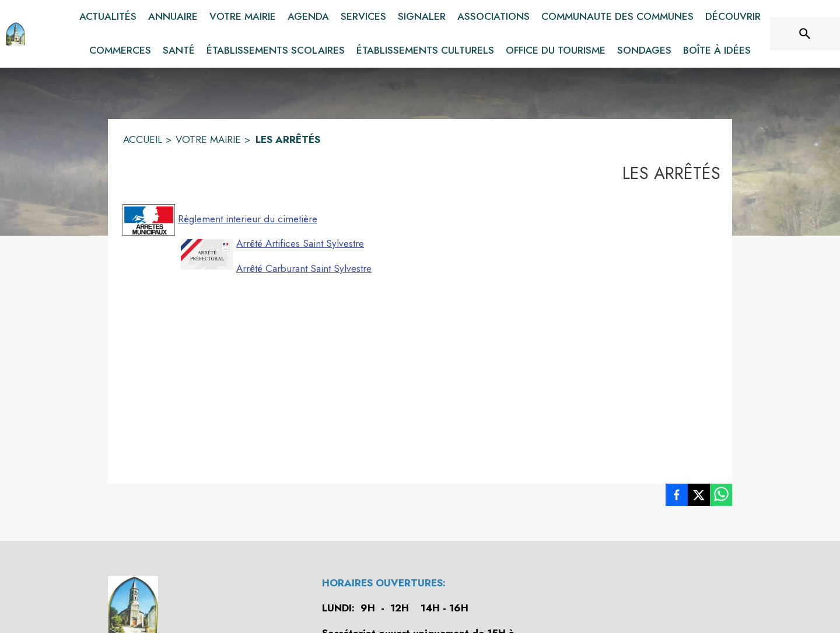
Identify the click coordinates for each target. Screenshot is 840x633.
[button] (149, 220)
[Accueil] (15, 34)
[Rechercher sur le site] (805, 34)
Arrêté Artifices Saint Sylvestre (300, 243)
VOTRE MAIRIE (208, 139)
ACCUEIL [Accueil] (143, 139)
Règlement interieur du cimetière (248, 219)
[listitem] (677, 497)
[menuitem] (108, 17)
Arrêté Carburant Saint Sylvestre (304, 268)
